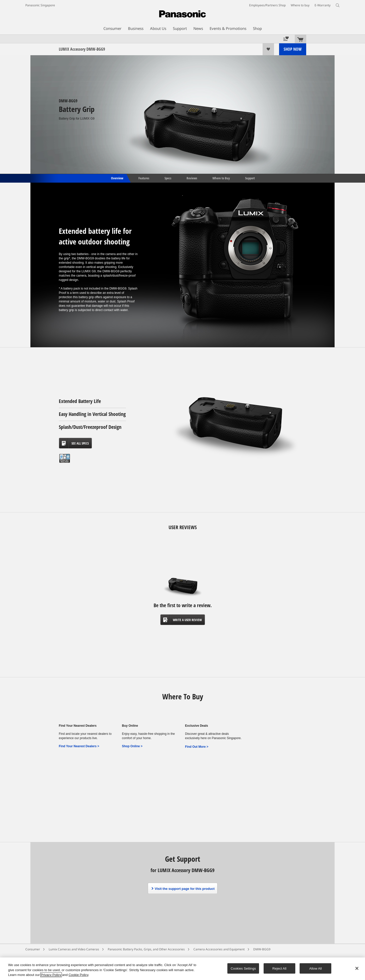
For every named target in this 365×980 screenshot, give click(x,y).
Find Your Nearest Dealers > (79, 746)
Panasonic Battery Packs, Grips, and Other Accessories (146, 949)
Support (250, 178)
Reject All (280, 968)
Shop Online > (132, 746)
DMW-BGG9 (262, 949)
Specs (168, 178)
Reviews (192, 178)
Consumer (33, 949)
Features (144, 178)
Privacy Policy (51, 975)
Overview (117, 178)
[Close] (357, 968)
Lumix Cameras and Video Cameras (74, 949)
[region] (182, 969)
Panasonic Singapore (40, 5)
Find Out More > (197, 747)
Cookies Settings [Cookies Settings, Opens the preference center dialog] (243, 968)
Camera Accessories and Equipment (219, 949)
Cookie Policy (78, 975)
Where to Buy (221, 178)
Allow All (316, 968)
